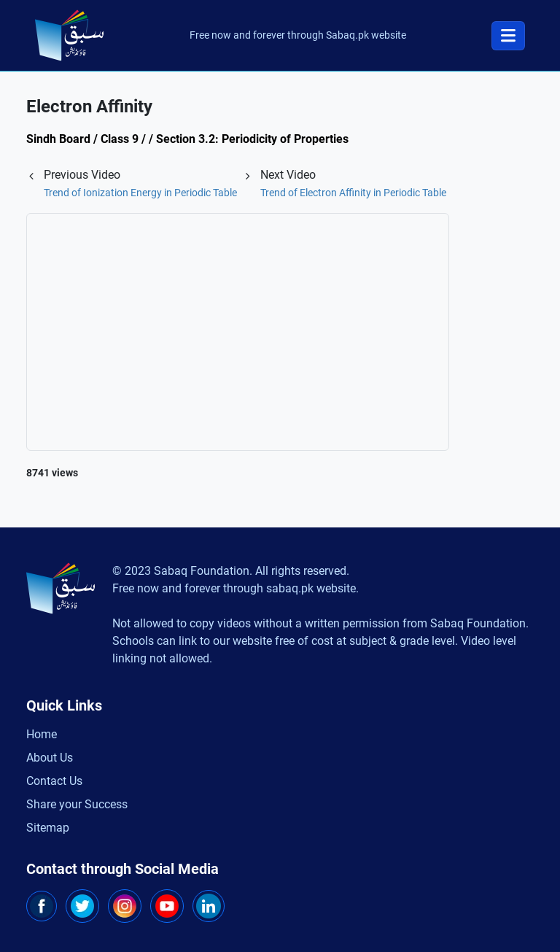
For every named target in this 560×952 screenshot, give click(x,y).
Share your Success (77, 804)
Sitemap (48, 828)
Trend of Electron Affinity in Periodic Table (353, 193)
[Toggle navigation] (508, 36)
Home (42, 734)
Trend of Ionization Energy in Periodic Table (140, 193)
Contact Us (54, 781)
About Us (50, 758)
